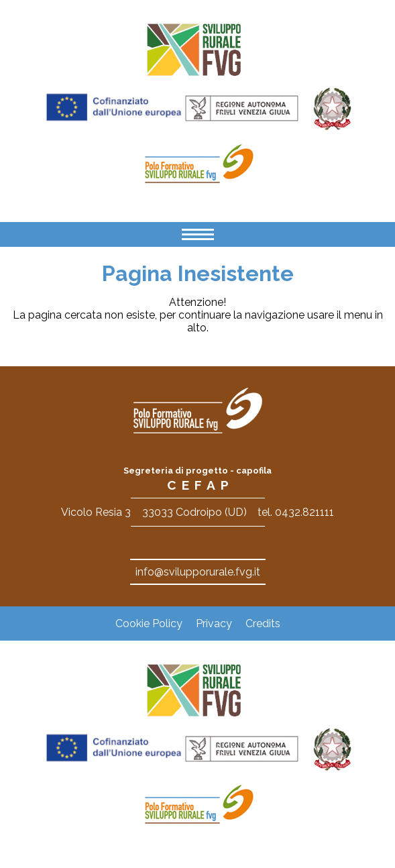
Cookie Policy (149, 623)
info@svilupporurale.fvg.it (198, 572)
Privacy (214, 623)
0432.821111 (304, 512)
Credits (263, 623)
